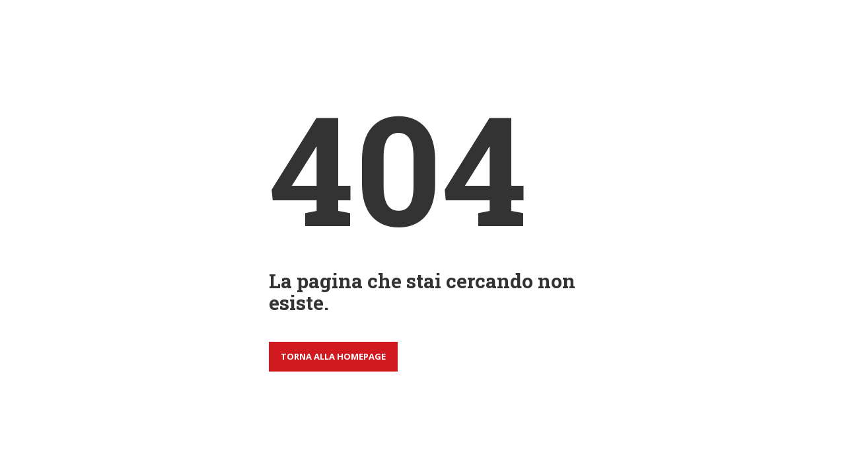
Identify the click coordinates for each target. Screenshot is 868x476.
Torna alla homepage (333, 356)
